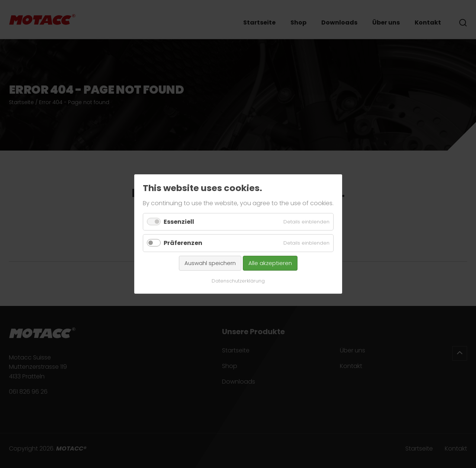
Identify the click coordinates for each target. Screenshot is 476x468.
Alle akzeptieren (270, 263)
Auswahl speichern (210, 263)
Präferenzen (183, 243)
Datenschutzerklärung (238, 281)
